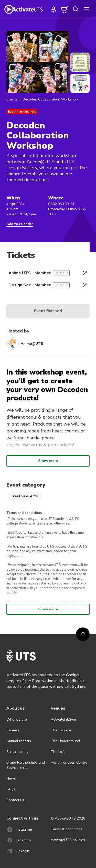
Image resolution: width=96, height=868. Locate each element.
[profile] (54, 9)
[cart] (65, 9)
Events (12, 99)
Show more (48, 461)
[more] (87, 9)
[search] (76, 9)
